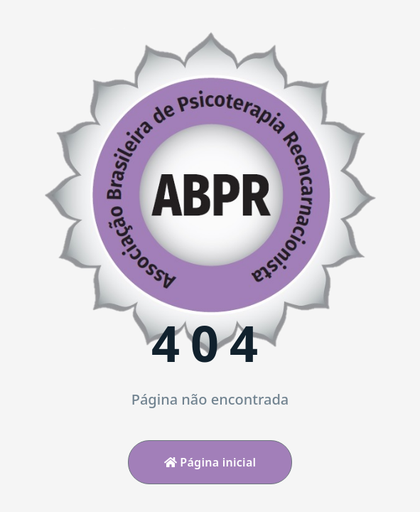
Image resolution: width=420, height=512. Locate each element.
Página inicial (210, 462)
